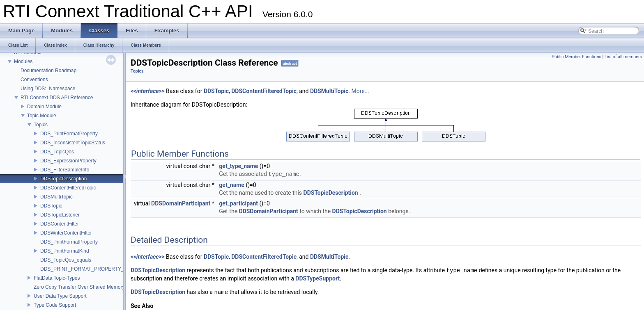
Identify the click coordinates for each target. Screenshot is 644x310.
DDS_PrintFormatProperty (69, 134)
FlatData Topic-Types (57, 278)
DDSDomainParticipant (181, 203)
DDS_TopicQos (57, 152)
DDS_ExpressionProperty (68, 161)
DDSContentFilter (60, 224)
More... (360, 91)
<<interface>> (148, 91)
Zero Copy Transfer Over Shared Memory (79, 287)
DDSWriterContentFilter (66, 233)
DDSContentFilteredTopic (68, 188)
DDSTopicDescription (63, 179)
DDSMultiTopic (56, 197)
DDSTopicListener (60, 215)
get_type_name (238, 166)
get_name (232, 185)
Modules (23, 62)
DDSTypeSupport (317, 278)
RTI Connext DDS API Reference (57, 98)
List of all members (623, 57)
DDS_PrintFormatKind (65, 251)
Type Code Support (55, 305)
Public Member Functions (576, 57)
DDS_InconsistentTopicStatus (73, 143)
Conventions (34, 80)
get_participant (238, 203)
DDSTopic (51, 206)
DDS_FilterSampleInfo (65, 170)
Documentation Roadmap (48, 71)
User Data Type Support (60, 296)
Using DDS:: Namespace (48, 89)
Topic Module (42, 116)
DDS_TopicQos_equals (66, 260)
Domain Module (44, 107)
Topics (41, 125)
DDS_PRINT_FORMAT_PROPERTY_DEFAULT (93, 269)
